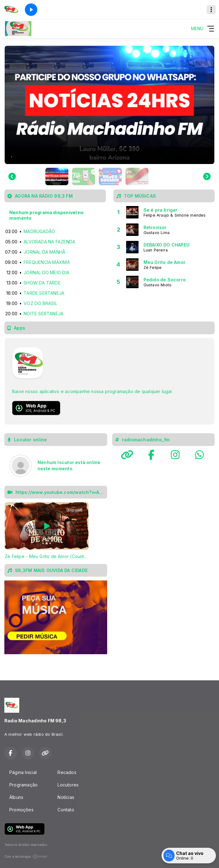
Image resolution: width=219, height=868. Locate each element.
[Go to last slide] (12, 176)
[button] (57, 176)
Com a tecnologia (26, 856)
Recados (67, 772)
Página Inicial (23, 772)
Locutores (68, 785)
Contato (66, 810)
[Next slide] (207, 176)
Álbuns (16, 797)
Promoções (21, 810)
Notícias (66, 797)
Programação (23, 785)
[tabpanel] (47, 531)
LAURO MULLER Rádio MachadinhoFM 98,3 (164, 494)
